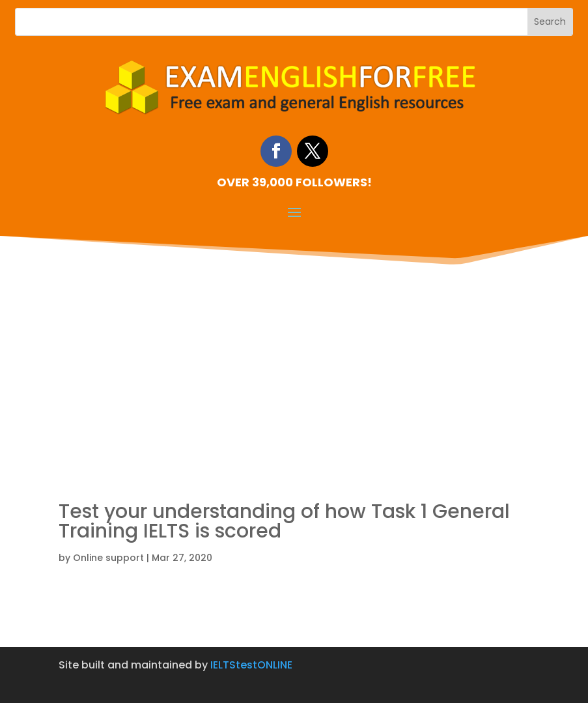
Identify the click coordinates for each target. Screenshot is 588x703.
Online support (108, 558)
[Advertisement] (294, 366)
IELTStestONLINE (251, 665)
